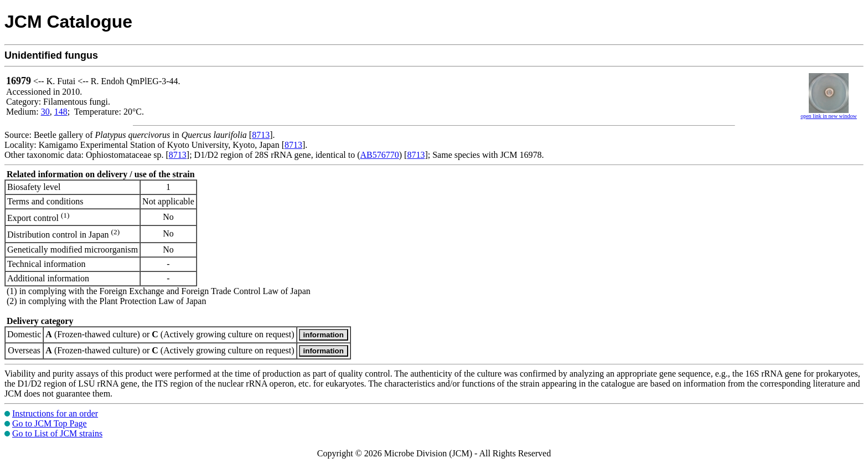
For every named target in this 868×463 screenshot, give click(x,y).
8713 (261, 135)
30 (45, 112)
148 (61, 112)
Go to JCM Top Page (50, 423)
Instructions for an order (55, 413)
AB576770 (380, 155)
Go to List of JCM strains (57, 433)
